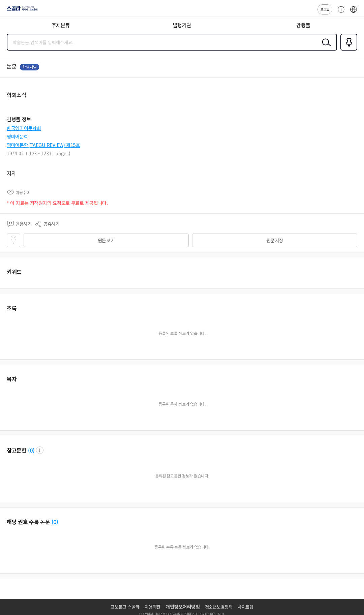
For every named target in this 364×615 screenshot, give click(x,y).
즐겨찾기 (347, 50)
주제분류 (61, 25)
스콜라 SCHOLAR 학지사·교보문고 (20, 10)
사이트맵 (246, 607)
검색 (325, 48)
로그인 (325, 9)
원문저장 (275, 240)
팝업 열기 (40, 450)
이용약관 (153, 607)
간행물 (303, 25)
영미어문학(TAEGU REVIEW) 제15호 (43, 145)
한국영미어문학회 (24, 128)
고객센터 (339, 13)
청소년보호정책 (219, 607)
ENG (354, 13)
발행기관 (182, 25)
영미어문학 (18, 136)
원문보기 (106, 240)
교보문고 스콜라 (125, 607)
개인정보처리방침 (183, 607)
